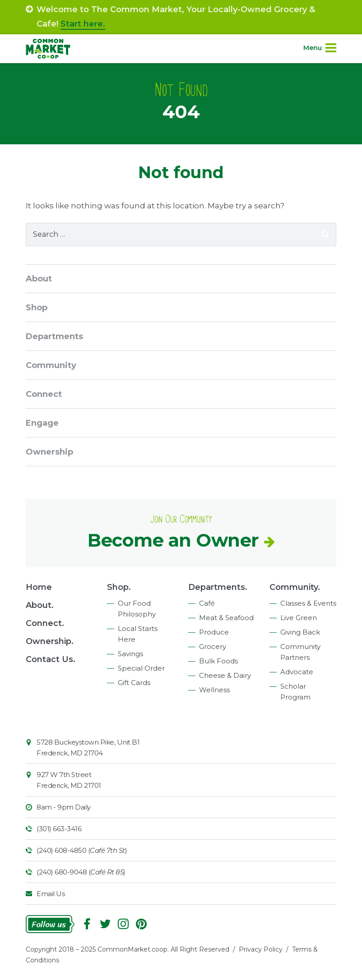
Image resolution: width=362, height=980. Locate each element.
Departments (54, 336)
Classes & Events (308, 603)
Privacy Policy (261, 949)
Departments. (218, 587)
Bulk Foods (218, 661)
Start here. (83, 24)
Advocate (297, 672)
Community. (295, 587)
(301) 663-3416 (59, 829)
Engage (42, 423)
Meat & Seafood (226, 618)
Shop (37, 308)
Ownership (49, 452)
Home (39, 587)
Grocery (213, 646)
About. (40, 605)
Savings (130, 654)
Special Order (141, 668)
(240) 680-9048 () (81, 872)
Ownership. (50, 641)
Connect (44, 394)
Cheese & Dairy (225, 675)
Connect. (45, 623)
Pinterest (141, 924)
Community (51, 365)
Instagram (123, 924)
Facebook (87, 924)
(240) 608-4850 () (82, 850)
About (39, 279)
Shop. (119, 587)
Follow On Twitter (105, 924)
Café (207, 603)
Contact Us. (51, 659)
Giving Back (300, 632)
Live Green (299, 618)
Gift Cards (134, 683)
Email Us (51, 894)
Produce (214, 632)
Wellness (214, 690)
